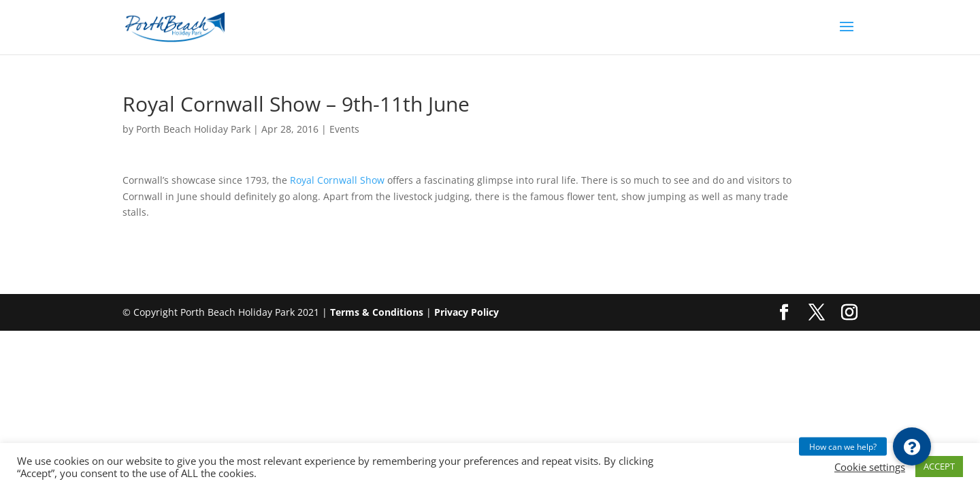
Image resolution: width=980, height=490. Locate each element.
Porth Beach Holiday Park (193, 129)
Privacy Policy (467, 312)
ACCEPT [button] (939, 466)
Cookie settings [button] (870, 467)
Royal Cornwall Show (339, 180)
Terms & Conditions (377, 312)
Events (344, 129)
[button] (912, 446)
